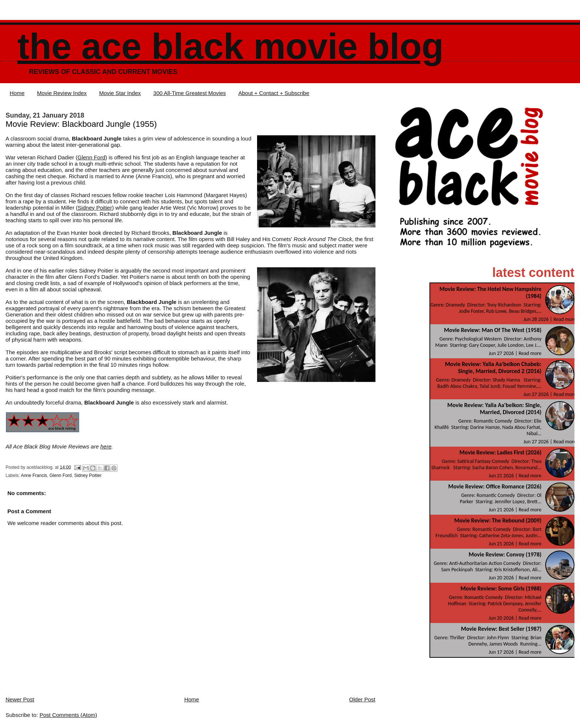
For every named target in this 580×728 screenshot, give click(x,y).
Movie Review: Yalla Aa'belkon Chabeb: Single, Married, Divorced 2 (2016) (493, 368)
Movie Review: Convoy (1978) (505, 554)
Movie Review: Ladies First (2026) (500, 452)
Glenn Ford (92, 157)
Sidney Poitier (95, 208)
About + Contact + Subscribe (274, 93)
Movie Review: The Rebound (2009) (498, 520)
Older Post (362, 699)
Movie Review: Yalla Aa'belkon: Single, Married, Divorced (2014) (494, 409)
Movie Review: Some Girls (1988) (501, 588)
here (106, 446)
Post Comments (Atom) (68, 715)
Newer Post (20, 699)
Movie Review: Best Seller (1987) (501, 629)
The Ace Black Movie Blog (230, 46)
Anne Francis (34, 475)
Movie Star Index (120, 93)
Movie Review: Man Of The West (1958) (493, 330)
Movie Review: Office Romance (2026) (495, 486)
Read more (565, 319)
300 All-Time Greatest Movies (189, 93)
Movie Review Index (62, 93)
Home (17, 93)
